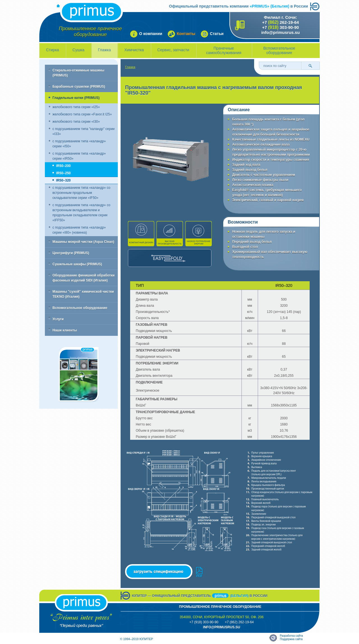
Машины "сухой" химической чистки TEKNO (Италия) (83, 294)
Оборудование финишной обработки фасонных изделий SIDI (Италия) (83, 278)
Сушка (78, 50)
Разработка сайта (291, 636)
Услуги (58, 319)
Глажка (104, 50)
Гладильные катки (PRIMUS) (76, 98)
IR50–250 (63, 173)
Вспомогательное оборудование (279, 50)
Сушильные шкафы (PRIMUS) (77, 264)
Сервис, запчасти (173, 50)
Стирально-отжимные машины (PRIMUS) (78, 73)
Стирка (52, 50)
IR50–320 (63, 180)
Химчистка (134, 50)
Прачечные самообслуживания (224, 50)
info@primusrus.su (280, 32)
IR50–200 (63, 166)
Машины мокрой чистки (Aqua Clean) (83, 242)
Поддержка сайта (291, 639)
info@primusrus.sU (222, 627)
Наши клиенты (65, 330)
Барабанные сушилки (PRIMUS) (79, 87)
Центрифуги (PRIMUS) (71, 253)
